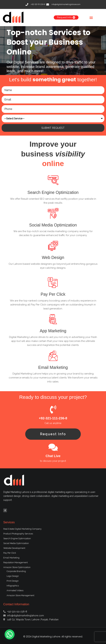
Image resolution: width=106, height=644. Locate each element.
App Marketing (53, 331)
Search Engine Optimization (53, 192)
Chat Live (53, 456)
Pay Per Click (53, 294)
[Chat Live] (53, 447)
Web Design (53, 257)
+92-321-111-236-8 (53, 418)
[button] (91, 17)
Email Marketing (53, 367)
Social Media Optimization (53, 225)
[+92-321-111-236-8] (53, 409)
